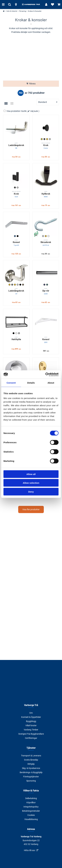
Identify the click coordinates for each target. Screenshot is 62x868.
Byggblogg (31, 721)
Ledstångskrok (16, 146)
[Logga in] (46, 4)
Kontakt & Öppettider (31, 717)
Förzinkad (43, 236)
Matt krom (47, 285)
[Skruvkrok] (46, 225)
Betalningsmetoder (31, 811)
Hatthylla (16, 338)
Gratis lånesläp (31, 760)
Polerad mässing (15, 285)
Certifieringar (31, 738)
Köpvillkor (31, 802)
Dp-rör (46, 291)
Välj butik (34, 111)
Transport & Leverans (31, 756)
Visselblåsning (31, 819)
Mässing (47, 139)
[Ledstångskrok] (16, 128)
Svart (18, 236)
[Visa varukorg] (59, 4)
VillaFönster (31, 725)
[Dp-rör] (46, 273)
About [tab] (51, 383)
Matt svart (44, 139)
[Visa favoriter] (53, 4)
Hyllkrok (46, 194)
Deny (31, 492)
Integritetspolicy (31, 807)
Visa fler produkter (31, 509)
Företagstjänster (31, 777)
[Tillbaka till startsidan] (31, 4)
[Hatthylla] (16, 322)
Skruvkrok (46, 243)
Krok (46, 146)
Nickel (12, 285)
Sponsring (31, 781)
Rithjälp (31, 764)
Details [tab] (31, 383)
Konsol (16, 243)
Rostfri (50, 139)
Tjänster (31, 748)
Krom (44, 285)
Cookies (31, 815)
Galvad (15, 236)
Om (31, 713)
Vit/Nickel (19, 333)
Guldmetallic (9, 285)
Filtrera (32, 84)
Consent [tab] (11, 383)
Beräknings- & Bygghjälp (31, 772)
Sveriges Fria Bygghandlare (31, 734)
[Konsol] (16, 225)
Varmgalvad (23, 285)
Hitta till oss (29, 850)
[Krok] (46, 128)
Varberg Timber (31, 730)
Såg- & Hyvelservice (31, 768)
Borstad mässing (42, 139)
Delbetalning (31, 798)
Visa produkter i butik (15, 111)
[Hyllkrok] (46, 176)
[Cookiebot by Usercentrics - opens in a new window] (45, 374)
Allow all (31, 474)
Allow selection (31, 483)
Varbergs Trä (31, 705)
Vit (48, 236)
